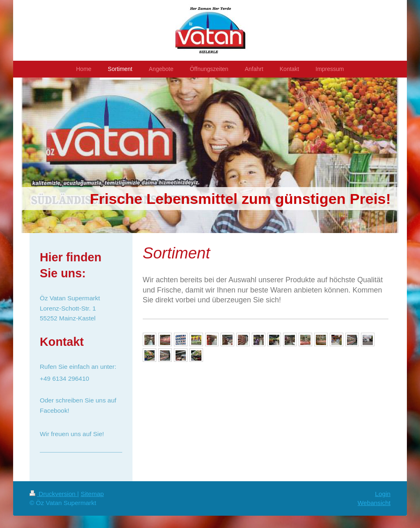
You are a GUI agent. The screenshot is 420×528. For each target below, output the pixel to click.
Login (383, 494)
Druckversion (53, 494)
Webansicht (374, 503)
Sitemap (92, 494)
